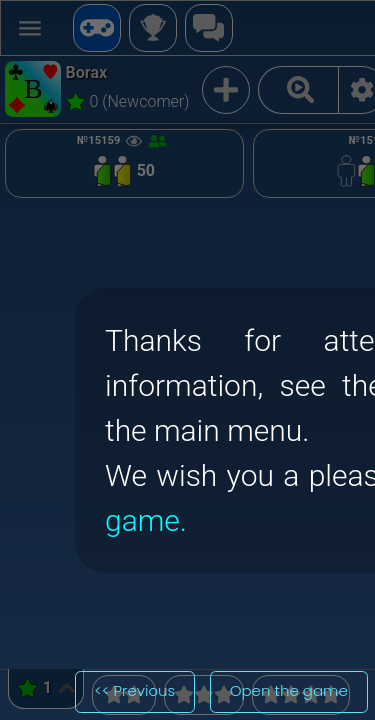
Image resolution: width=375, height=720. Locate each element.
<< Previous (134, 690)
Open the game (289, 690)
